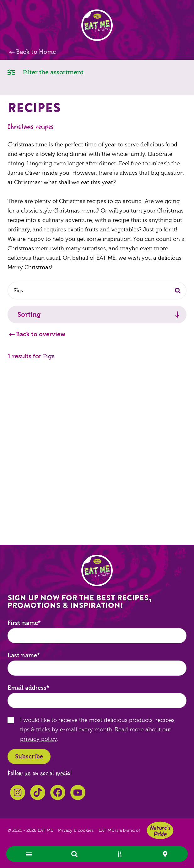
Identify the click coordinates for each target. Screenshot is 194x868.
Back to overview (41, 334)
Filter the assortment (46, 72)
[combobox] (97, 291)
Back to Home (36, 52)
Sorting (29, 315)
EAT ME (97, 25)
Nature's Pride (160, 830)
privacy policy (38, 739)
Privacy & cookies (76, 831)
